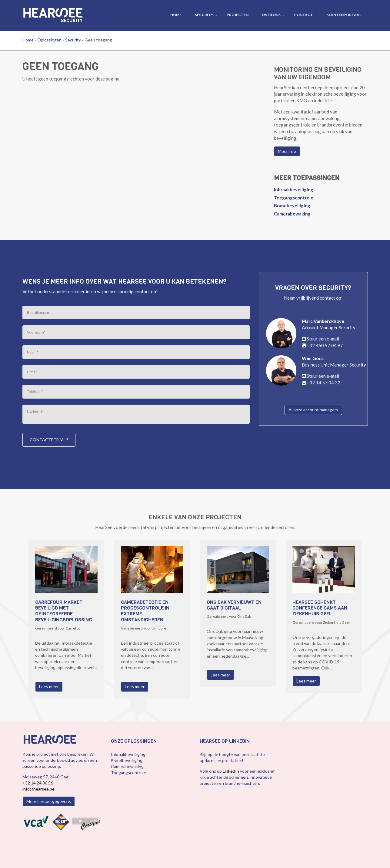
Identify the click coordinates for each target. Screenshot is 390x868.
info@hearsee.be (38, 789)
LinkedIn (231, 771)
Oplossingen (49, 40)
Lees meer (49, 687)
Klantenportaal (344, 15)
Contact (303, 15)
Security (204, 15)
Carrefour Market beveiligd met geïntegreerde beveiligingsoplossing (64, 611)
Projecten (238, 15)
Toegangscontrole (294, 198)
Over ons (271, 15)
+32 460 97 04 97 (325, 345)
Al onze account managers (313, 410)
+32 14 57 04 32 (323, 383)
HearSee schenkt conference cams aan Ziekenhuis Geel (320, 608)
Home (176, 15)
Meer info (287, 151)
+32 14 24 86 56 (38, 783)
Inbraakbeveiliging (294, 189)
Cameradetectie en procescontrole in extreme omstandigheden (145, 611)
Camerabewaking (292, 214)
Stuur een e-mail (323, 339)
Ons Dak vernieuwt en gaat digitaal (234, 605)
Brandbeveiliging (292, 205)
